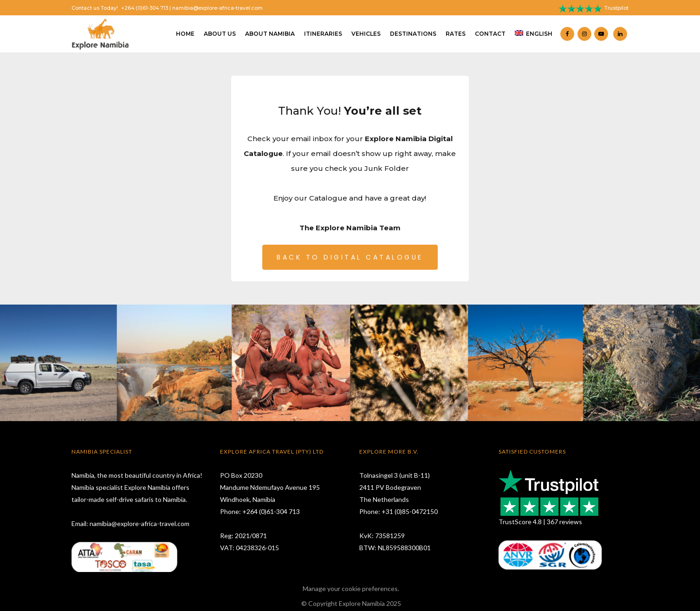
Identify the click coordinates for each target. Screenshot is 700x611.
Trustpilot (616, 8)
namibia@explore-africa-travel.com (217, 8)
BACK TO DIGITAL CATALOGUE (350, 257)
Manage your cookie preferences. (351, 588)
